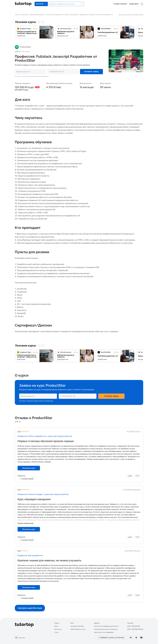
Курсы (57, 623)
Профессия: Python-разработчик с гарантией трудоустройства (45, 436)
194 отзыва (26, 52)
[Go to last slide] (39, 22)
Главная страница (22, 15)
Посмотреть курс (29, 468)
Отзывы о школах (120, 4)
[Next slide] (43, 22)
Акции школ (134, 4)
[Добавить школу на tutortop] (111, 638)
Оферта (97, 623)
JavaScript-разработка (55, 15)
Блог (72, 623)
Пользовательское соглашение (106, 629)
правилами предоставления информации (35, 76)
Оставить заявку (91, 72)
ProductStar (25, 47)
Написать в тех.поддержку (104, 632)
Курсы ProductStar (72, 15)
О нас (56, 632)
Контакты (58, 629)
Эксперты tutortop (77, 626)
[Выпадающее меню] (142, 4)
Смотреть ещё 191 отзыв (30, 608)
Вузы (56, 626)
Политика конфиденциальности (106, 626)
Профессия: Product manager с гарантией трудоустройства (43, 494)
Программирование (37, 15)
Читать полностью (25, 523)
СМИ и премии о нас (78, 629)
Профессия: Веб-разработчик (30, 555)
